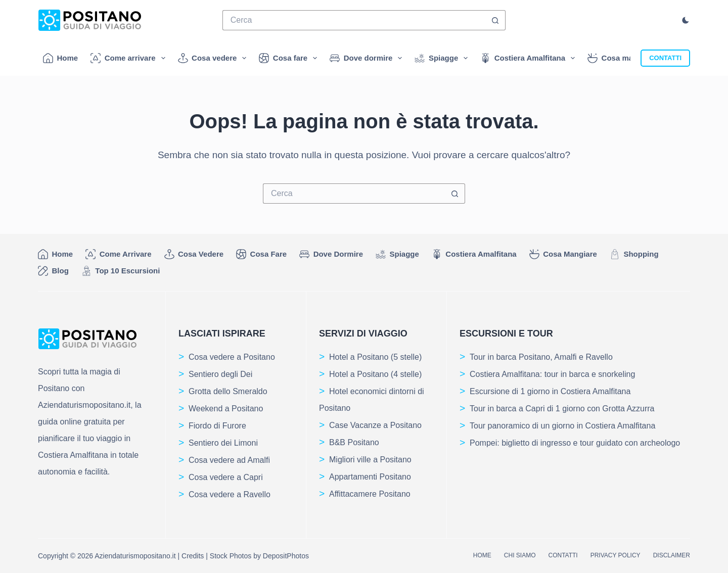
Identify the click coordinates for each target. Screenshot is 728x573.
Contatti (563, 555)
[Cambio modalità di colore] (686, 20)
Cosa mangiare (628, 58)
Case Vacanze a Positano (375, 425)
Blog (53, 271)
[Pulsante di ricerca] (495, 20)
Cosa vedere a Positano (232, 357)
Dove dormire (368, 58)
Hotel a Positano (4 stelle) (375, 374)
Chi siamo (520, 555)
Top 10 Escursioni (121, 271)
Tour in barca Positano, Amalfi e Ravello (541, 357)
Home (60, 58)
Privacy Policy (616, 555)
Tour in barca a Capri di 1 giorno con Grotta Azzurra (562, 409)
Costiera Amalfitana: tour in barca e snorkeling (552, 374)
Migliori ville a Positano (370, 460)
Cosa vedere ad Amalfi (229, 460)
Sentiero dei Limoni (223, 443)
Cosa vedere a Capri (226, 477)
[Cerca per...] (354, 20)
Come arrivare (130, 58)
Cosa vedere (214, 58)
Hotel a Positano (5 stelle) (375, 357)
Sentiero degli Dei (220, 374)
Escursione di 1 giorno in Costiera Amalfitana (550, 391)
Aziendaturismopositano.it (135, 556)
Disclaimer (672, 555)
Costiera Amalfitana (530, 58)
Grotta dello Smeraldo (228, 391)
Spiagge (443, 58)
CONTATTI (665, 58)
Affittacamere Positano (370, 494)
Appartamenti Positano (370, 477)
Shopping (634, 254)
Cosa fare (290, 58)
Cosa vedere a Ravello (230, 494)
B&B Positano (354, 442)
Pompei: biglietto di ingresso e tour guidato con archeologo (575, 443)
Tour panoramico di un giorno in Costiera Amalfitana (562, 426)
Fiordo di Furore (217, 426)
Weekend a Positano (226, 409)
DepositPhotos (286, 556)
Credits (193, 556)
